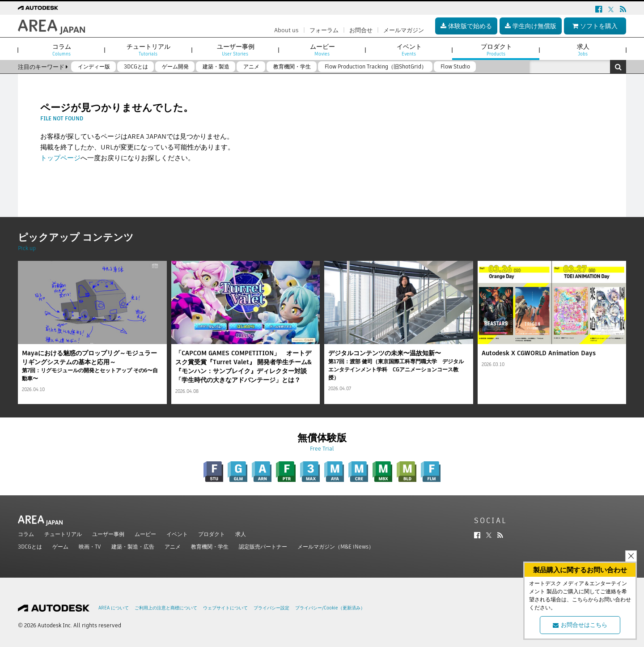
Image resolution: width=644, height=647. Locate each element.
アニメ (173, 547)
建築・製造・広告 (133, 547)
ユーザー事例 (108, 534)
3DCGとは (30, 547)
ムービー (145, 534)
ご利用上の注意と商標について (166, 608)
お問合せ (361, 30)
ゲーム (60, 547)
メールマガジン (404, 30)
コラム (26, 534)
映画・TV (90, 547)
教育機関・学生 (210, 547)
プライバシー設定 (271, 608)
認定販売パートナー (263, 547)
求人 (241, 534)
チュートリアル (63, 534)
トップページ (60, 158)
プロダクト (212, 534)
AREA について (114, 608)
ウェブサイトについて (225, 608)
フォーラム (324, 30)
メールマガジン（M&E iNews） (336, 547)
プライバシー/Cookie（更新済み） (330, 608)
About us (286, 30)
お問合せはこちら (580, 625)
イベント (177, 534)
